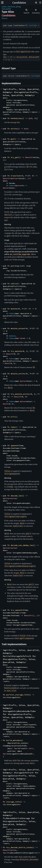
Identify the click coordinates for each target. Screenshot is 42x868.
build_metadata (14, 740)
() (4, 160)
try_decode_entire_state (19, 847)
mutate (14, 309)
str (30, 748)
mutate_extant (18, 328)
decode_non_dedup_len (22, 545)
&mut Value (20, 338)
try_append (16, 610)
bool (26, 129)
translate (16, 176)
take (13, 427)
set (12, 284)
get (12, 139)
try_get (15, 157)
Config (32, 25)
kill (13, 417)
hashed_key (16, 118)
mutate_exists (18, 374)
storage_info (13, 802)
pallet (9, 9)
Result (29, 157)
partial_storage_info (17, 695)
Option (14, 178)
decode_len (16, 496)
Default (12, 336)
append (14, 445)
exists (14, 129)
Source (4, 18)
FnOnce (12, 186)
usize (14, 498)
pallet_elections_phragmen (11, 8)
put (12, 266)
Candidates (19, 3)
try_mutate (16, 351)
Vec (5, 697)
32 (35, 118)
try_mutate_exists (20, 394)
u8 (31, 118)
